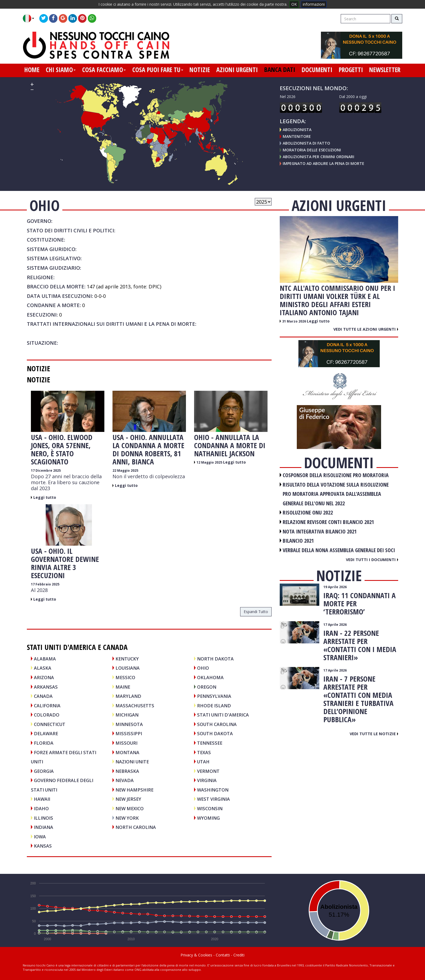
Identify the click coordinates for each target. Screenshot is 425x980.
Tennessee (210, 743)
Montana (127, 752)
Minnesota (129, 724)
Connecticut (50, 724)
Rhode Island (214, 706)
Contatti (223, 955)
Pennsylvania (214, 696)
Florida (44, 743)
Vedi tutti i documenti (372, 559)
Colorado (47, 715)
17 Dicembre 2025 (46, 471)
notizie (200, 70)
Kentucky (127, 659)
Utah (203, 762)
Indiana (44, 827)
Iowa (40, 837)
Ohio (203, 668)
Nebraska (127, 771)
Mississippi (129, 733)
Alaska (43, 668)
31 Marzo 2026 (294, 321)
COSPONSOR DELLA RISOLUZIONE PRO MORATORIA (336, 475)
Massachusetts (135, 706)
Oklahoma (210, 677)
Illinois (44, 818)
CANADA (43, 696)
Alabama (45, 659)
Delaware (46, 733)
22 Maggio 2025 (125, 471)
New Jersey (128, 799)
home (32, 70)
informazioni (314, 4)
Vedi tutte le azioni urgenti (366, 329)
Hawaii (42, 799)
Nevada (125, 780)
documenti (317, 70)
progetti (351, 70)
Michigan (127, 715)
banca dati (280, 70)
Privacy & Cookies (196, 955)
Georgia (44, 771)
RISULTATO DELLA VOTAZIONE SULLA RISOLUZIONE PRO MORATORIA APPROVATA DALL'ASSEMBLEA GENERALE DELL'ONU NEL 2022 (336, 494)
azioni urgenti (237, 70)
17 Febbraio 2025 (45, 584)
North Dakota (215, 659)
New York (127, 818)
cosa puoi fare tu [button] (158, 70)
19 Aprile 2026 (335, 587)
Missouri (126, 743)
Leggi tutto (45, 497)
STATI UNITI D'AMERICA (223, 715)
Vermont (208, 771)
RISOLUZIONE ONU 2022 (308, 512)
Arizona (44, 677)
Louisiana (128, 668)
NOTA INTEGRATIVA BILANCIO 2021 (320, 531)
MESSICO (125, 677)
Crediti (239, 955)
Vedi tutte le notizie (374, 734)
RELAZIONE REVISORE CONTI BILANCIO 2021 (328, 522)
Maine (123, 687)
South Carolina (217, 724)
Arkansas (46, 687)
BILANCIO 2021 (298, 541)
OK (294, 4)
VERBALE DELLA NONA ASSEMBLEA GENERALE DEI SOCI (339, 550)
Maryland (128, 696)
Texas (204, 752)
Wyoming (208, 818)
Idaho (41, 808)
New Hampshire (134, 790)
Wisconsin (210, 808)
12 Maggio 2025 (210, 462)
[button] (30, 18)
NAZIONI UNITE (132, 762)
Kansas (43, 846)
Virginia (207, 780)
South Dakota (215, 733)
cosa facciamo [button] (104, 70)
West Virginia (213, 799)
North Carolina (136, 827)
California (47, 706)
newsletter (385, 70)
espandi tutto (256, 612)
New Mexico (130, 808)
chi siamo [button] (61, 70)
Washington (213, 790)
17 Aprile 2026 (335, 625)
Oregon (207, 687)
